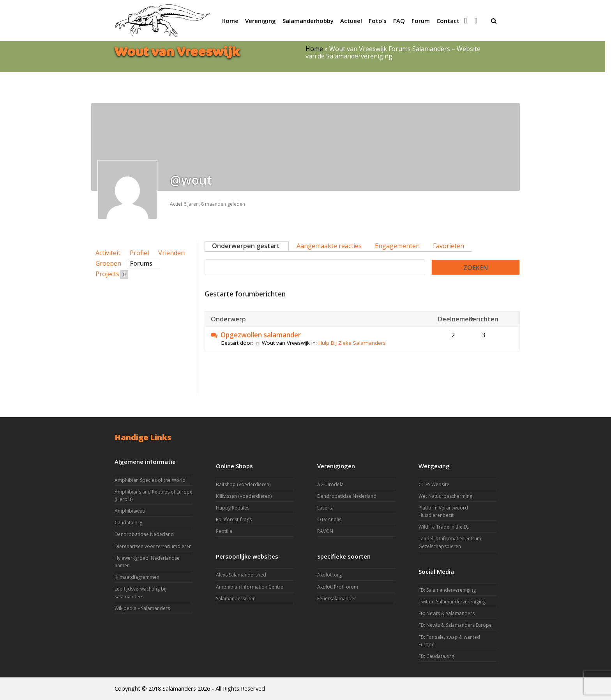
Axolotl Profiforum (338, 587)
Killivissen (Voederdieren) (244, 496)
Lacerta (325, 508)
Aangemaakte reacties (329, 246)
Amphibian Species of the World (150, 480)
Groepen (108, 263)
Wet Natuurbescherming (445, 496)
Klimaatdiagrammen (137, 577)
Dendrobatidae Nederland (144, 534)
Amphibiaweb (130, 511)
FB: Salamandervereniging (447, 590)
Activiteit (108, 253)
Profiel (139, 253)
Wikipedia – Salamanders (142, 608)
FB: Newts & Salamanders (447, 613)
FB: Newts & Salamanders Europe (455, 625)
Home (314, 49)
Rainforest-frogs (234, 519)
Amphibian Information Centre (250, 587)
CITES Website (434, 484)
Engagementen (397, 246)
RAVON (325, 531)
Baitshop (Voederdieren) (243, 484)
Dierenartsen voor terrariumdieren (153, 546)
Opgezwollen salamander (261, 335)
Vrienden (171, 253)
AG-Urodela (330, 484)
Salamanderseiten (236, 599)
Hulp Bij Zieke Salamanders (352, 343)
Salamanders (179, 688)
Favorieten (449, 246)
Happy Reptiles (233, 508)
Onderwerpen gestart (246, 246)
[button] (494, 21)
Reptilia (224, 531)
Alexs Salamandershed (241, 575)
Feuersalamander (337, 599)
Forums (141, 263)
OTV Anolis (329, 519)
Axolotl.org (329, 575)
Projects (112, 274)
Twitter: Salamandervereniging (452, 602)
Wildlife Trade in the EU (444, 527)
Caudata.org (128, 523)
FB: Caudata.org (436, 656)
